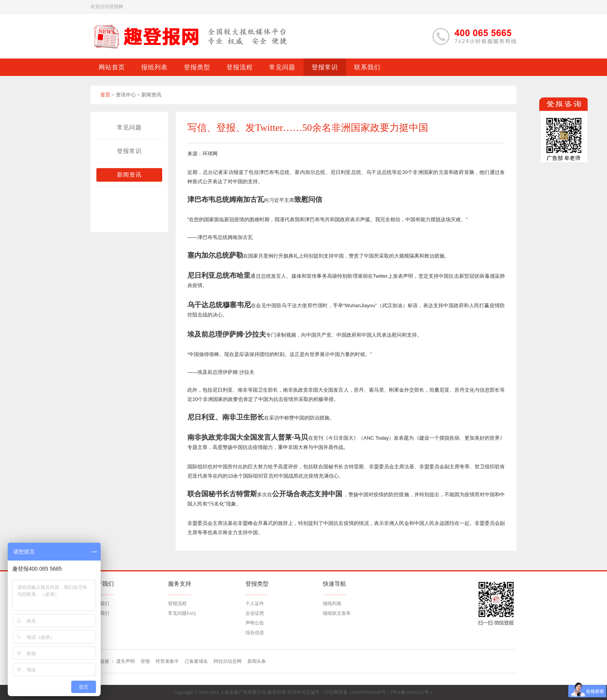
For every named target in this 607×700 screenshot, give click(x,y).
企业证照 (255, 613)
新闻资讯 (129, 175)
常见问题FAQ (182, 613)
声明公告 (255, 623)
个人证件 (255, 604)
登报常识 (129, 151)
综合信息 (255, 633)
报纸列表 (332, 604)
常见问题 (129, 127)
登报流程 (177, 604)
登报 (145, 661)
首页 (105, 95)
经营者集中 (167, 661)
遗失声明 (125, 661)
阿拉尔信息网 (228, 661)
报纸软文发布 (337, 613)
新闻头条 (257, 661)
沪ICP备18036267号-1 (411, 692)
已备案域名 (196, 661)
